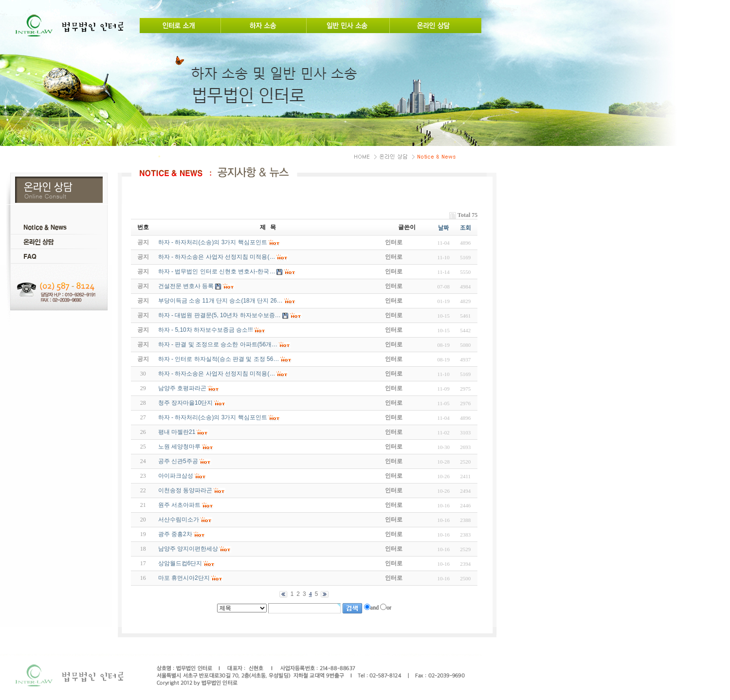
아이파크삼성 (176, 476)
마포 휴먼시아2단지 (184, 578)
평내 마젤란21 (177, 432)
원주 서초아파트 (179, 505)
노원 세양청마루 (179, 447)
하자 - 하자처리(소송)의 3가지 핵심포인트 (213, 417)
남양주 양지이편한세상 (188, 549)
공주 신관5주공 (178, 461)
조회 (465, 228)
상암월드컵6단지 (180, 563)
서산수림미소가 (179, 520)
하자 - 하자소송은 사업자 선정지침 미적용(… (217, 374)
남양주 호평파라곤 (182, 388)
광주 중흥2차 (175, 534)
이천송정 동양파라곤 (185, 490)
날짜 (443, 228)
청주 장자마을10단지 (186, 403)
